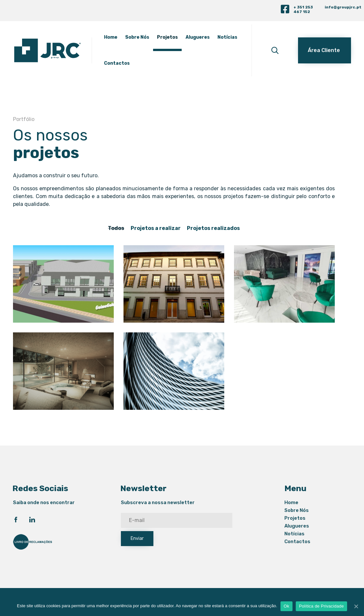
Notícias (126, 63)
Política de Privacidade (321, 606)
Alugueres (210, 37)
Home (123, 37)
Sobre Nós (149, 37)
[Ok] (356, 606)
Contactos (157, 63)
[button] (325, 50)
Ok (286, 606)
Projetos (180, 37)
